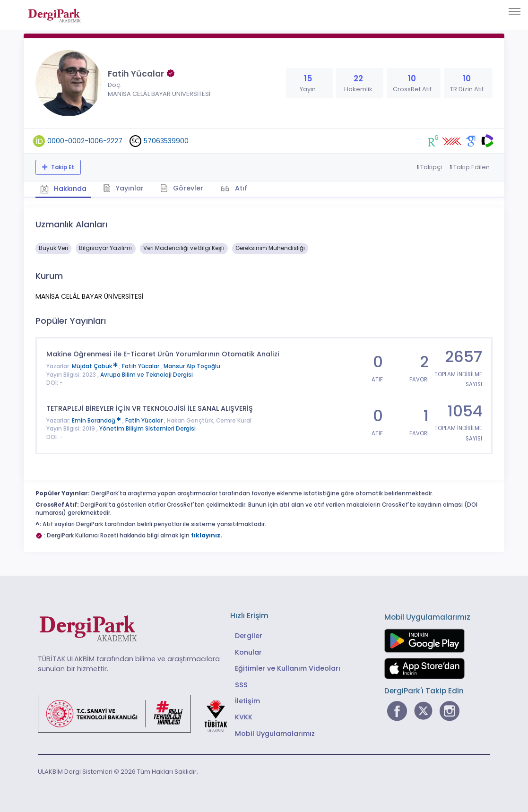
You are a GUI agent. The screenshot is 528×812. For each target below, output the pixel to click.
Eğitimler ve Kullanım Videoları (288, 668)
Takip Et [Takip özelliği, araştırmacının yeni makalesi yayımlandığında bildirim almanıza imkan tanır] (62, 167)
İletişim (247, 701)
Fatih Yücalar (141, 366)
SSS (241, 685)
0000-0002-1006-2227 (85, 141)
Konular (248, 652)
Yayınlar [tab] (124, 188)
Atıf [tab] (240, 188)
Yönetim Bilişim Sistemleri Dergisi (147, 429)
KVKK (244, 717)
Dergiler (249, 636)
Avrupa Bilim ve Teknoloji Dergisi (147, 375)
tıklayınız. (207, 536)
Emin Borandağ (97, 421)
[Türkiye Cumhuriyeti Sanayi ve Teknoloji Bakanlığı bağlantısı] (138, 713)
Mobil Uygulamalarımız (275, 734)
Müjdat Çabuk (95, 366)
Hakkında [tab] (63, 189)
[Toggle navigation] (515, 11)
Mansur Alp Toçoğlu (192, 366)
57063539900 (166, 141)
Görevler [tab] (182, 188)
